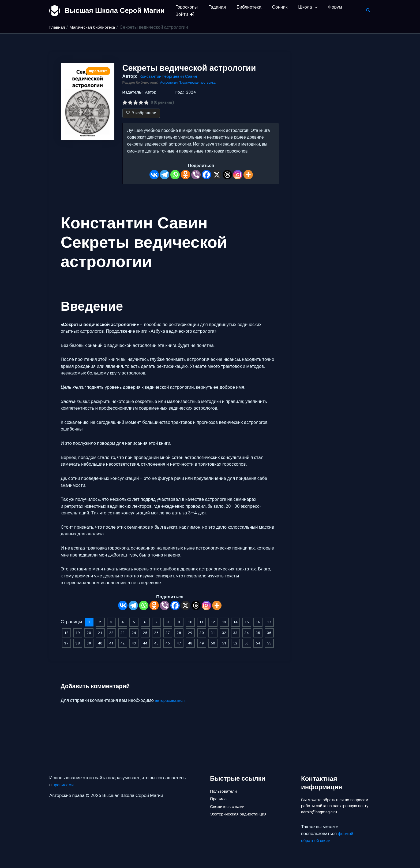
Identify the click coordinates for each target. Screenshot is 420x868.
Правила (219, 790)
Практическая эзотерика (201, 83)
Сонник (274, 7)
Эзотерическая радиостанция (241, 808)
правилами (64, 776)
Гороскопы (186, 7)
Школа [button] (301, 7)
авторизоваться (171, 699)
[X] (217, 175)
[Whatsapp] (175, 175)
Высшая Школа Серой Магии (115, 10)
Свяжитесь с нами (229, 799)
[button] (307, 7)
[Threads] (227, 175)
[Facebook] (206, 175)
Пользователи (225, 781)
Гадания (215, 7)
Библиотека (245, 7)
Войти (184, 14)
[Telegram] (165, 175)
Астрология (170, 83)
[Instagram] (238, 175)
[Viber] (196, 175)
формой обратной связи (328, 837)
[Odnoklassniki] (185, 175)
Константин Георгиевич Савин (171, 76)
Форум (326, 7)
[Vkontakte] (154, 175)
